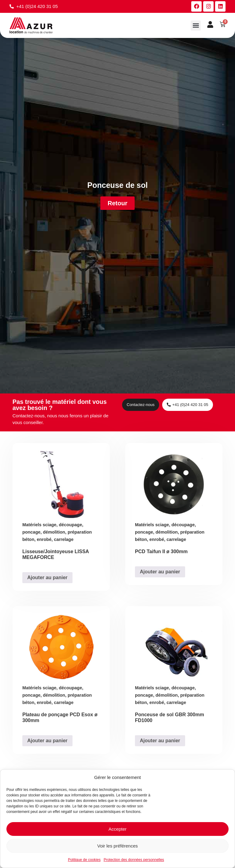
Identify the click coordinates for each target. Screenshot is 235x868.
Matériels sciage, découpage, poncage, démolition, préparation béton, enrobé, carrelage (57, 532)
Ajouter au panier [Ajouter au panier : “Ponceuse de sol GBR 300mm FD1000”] (160, 741)
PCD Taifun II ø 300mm (161, 552)
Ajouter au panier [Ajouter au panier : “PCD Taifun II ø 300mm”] (160, 572)
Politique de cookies (84, 860)
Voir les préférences (118, 846)
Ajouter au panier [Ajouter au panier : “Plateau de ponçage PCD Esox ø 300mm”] (47, 741)
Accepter (117, 829)
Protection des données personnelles (134, 860)
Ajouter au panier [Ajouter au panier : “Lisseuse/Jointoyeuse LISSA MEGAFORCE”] (47, 577)
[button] (196, 26)
